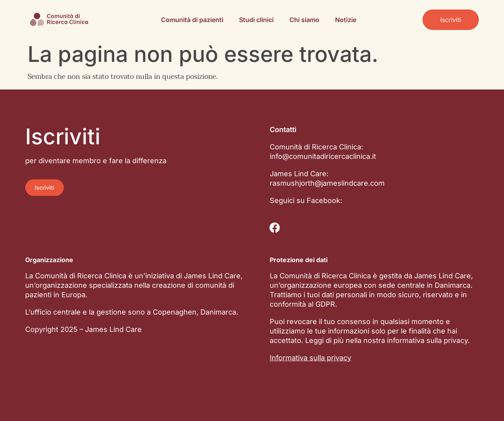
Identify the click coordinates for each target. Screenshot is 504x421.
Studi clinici (256, 20)
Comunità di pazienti (192, 20)
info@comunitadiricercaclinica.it (323, 156)
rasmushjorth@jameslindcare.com (327, 183)
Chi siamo (304, 20)
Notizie (346, 20)
